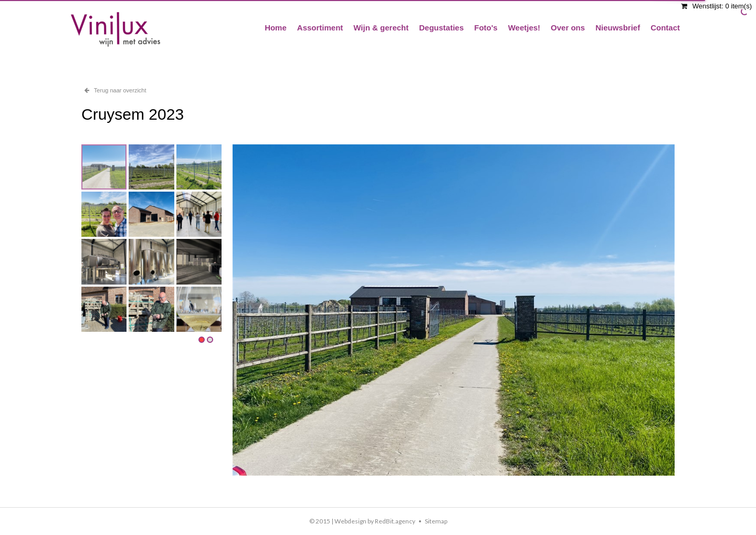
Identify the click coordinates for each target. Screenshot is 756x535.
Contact (665, 28)
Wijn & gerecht (381, 28)
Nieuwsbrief (618, 28)
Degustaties (441, 28)
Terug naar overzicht (115, 90)
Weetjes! (524, 28)
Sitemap (436, 521)
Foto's (486, 28)
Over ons (568, 28)
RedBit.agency (395, 521)
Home (276, 28)
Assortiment (320, 28)
